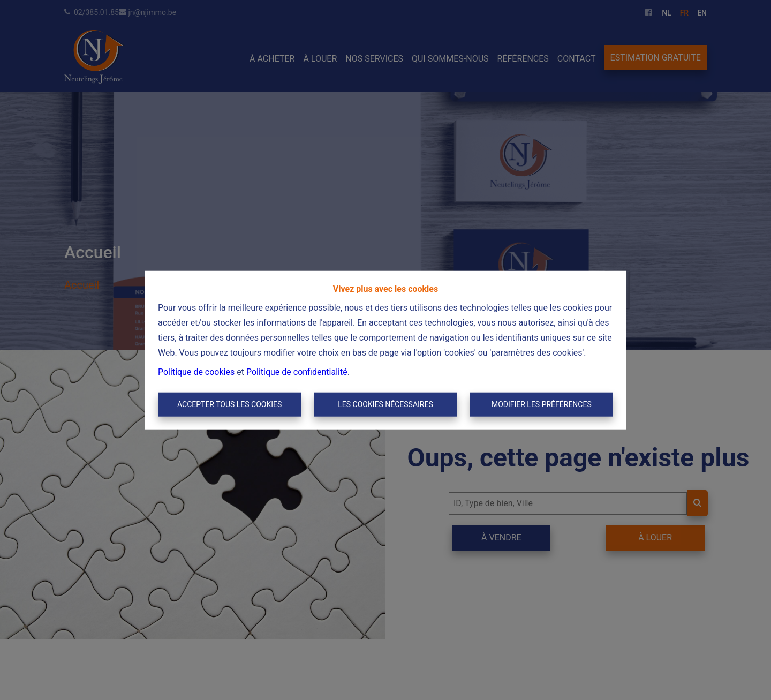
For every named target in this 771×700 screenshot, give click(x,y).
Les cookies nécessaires (385, 404)
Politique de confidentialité (297, 371)
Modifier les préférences (542, 404)
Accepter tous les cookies (229, 404)
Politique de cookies (196, 371)
